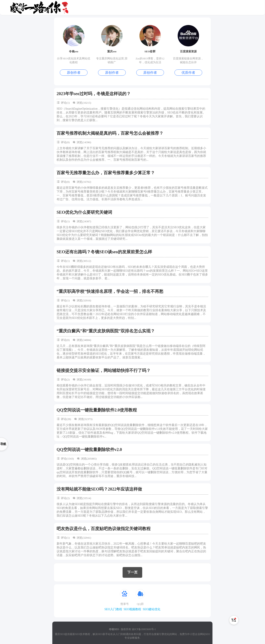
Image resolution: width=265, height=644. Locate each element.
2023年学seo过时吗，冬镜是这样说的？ (94, 94)
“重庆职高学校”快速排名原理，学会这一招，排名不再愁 (110, 291)
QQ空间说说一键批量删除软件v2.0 (89, 449)
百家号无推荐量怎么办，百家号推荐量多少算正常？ (106, 173)
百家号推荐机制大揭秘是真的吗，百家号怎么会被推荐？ (110, 133)
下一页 (132, 572)
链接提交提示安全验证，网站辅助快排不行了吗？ (104, 370)
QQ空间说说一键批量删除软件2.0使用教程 (97, 410)
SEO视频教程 (132, 609)
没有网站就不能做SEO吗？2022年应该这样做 (99, 489)
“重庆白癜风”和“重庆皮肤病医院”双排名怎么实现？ (106, 331)
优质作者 (188, 73)
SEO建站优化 (151, 609)
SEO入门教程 (113, 609)
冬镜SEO (114, 629)
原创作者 (74, 73)
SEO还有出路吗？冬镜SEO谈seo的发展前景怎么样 (104, 252)
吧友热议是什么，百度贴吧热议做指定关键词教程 (104, 529)
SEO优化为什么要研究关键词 (84, 212)
